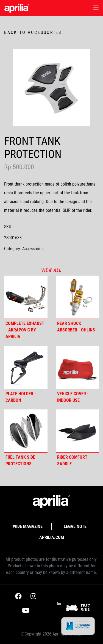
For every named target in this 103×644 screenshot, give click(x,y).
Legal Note (75, 526)
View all (51, 270)
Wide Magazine (28, 526)
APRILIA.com (52, 537)
